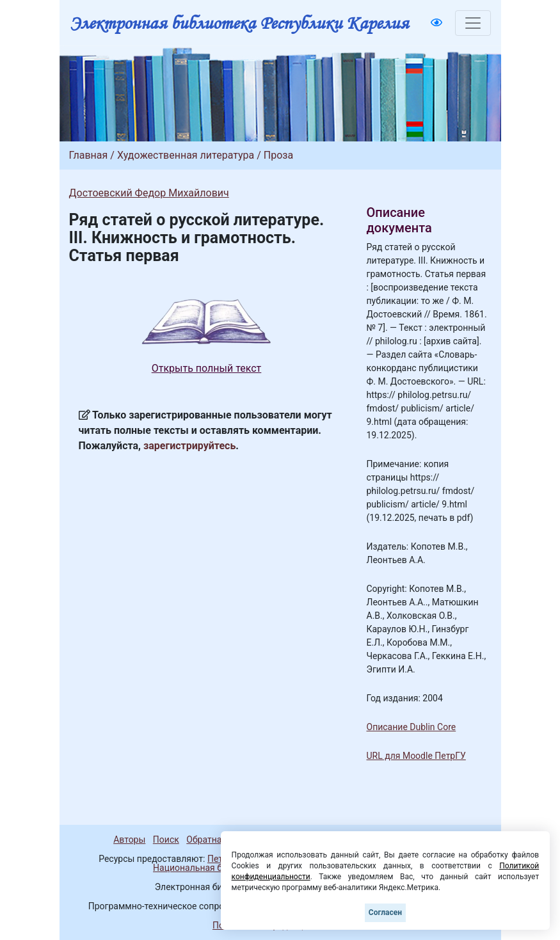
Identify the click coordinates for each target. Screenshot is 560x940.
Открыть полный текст (207, 368)
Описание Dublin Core (412, 727)
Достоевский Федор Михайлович (149, 193)
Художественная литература (186, 155)
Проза (278, 155)
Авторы (129, 840)
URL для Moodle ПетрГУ (416, 756)
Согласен (385, 912)
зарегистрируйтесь (189, 446)
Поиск (166, 840)
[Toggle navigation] (473, 23)
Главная (89, 155)
